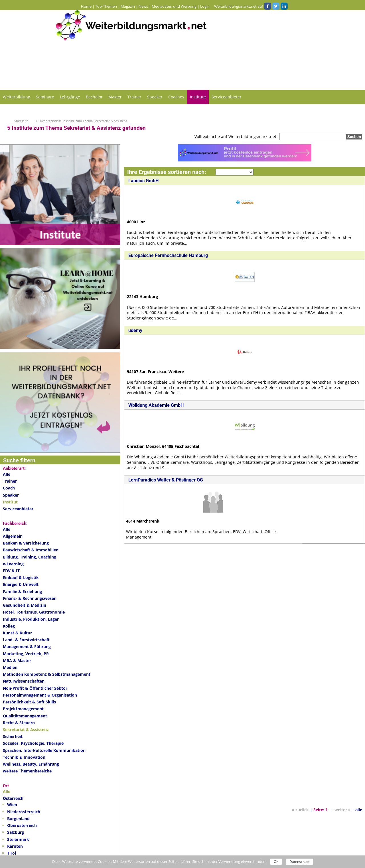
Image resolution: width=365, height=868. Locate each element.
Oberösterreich (22, 825)
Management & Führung (27, 647)
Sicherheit (13, 736)
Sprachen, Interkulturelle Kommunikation (44, 750)
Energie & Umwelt (21, 584)
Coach (9, 488)
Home (86, 6)
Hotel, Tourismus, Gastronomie (34, 612)
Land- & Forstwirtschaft (26, 640)
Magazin (128, 6)
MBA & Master (17, 660)
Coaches (176, 97)
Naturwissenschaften (24, 681)
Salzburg (16, 832)
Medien (10, 667)
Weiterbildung (17, 97)
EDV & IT (11, 571)
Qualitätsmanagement (25, 716)
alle (359, 819)
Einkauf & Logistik (21, 577)
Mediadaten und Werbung (174, 6)
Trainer (134, 97)
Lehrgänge (70, 97)
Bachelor (94, 97)
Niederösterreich (24, 812)
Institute (198, 97)
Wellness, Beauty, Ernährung (31, 764)
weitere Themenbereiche (27, 771)
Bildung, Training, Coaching (30, 557)
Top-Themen (106, 6)
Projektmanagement (23, 709)
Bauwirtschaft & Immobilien (31, 550)
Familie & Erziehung (22, 591)
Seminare (45, 97)
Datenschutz (299, 862)
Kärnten (15, 846)
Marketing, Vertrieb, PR (26, 654)
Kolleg (9, 626)
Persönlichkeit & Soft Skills (29, 702)
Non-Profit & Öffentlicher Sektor (35, 688)
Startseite (21, 121)
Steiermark (18, 839)
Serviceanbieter (227, 97)
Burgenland (18, 819)
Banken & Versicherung (26, 543)
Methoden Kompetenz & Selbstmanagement (47, 674)
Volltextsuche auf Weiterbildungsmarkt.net (235, 136)
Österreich (13, 798)
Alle (7, 474)
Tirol (12, 853)
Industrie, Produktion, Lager (31, 619)
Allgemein (13, 536)
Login (205, 6)
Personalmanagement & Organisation (40, 695)
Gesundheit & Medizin (25, 605)
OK (276, 862)
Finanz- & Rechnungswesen (30, 598)
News (143, 6)
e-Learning (13, 564)
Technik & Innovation (24, 757)
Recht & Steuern (19, 723)
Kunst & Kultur (17, 633)
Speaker (155, 97)
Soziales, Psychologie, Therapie (33, 743)
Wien (12, 805)
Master (115, 97)
